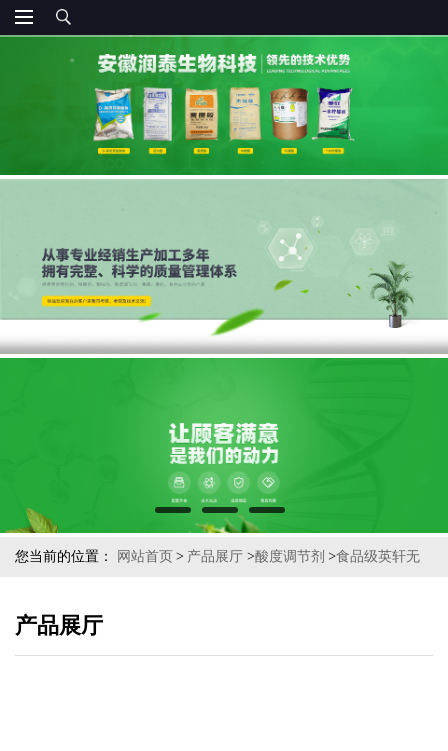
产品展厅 (215, 556)
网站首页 (145, 556)
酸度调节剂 (290, 556)
